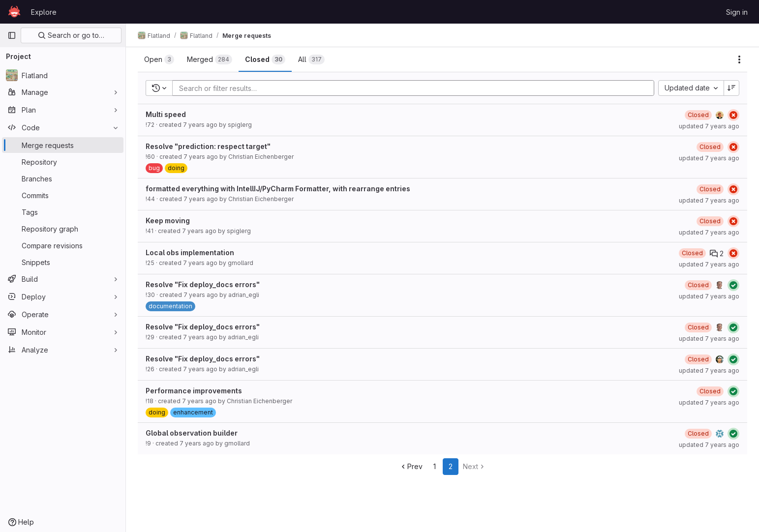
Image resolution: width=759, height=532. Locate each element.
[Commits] (63, 195)
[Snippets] (63, 262)
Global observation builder (192, 433)
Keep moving (168, 221)
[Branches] (63, 178)
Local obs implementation (190, 252)
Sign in (737, 12)
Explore (44, 12)
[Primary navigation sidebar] (12, 35)
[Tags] (63, 212)
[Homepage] (14, 12)
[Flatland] (63, 75)
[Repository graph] (63, 229)
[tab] (159, 59)
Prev (411, 466)
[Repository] (63, 162)
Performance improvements (194, 391)
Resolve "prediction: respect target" (208, 146)
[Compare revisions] (63, 245)
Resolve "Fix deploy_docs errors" (203, 284)
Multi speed (166, 114)
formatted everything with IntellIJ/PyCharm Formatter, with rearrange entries (278, 189)
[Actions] (739, 59)
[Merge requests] (63, 145)
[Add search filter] (416, 88)
